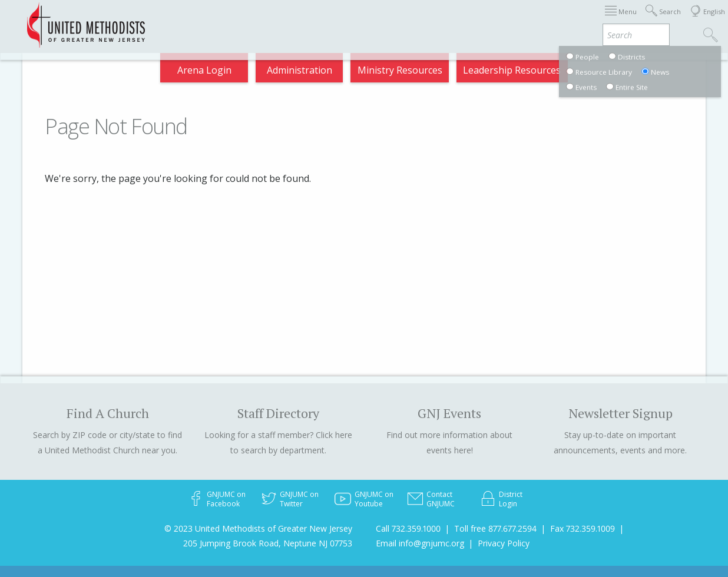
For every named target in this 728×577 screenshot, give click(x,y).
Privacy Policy (504, 543)
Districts (478, 20)
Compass (622, 73)
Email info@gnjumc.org (420, 543)
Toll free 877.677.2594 (495, 528)
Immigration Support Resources (310, 20)
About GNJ (420, 20)
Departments (542, 20)
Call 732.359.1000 (408, 528)
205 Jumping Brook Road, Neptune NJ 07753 (268, 543)
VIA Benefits (615, 20)
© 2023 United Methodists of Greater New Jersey (258, 528)
